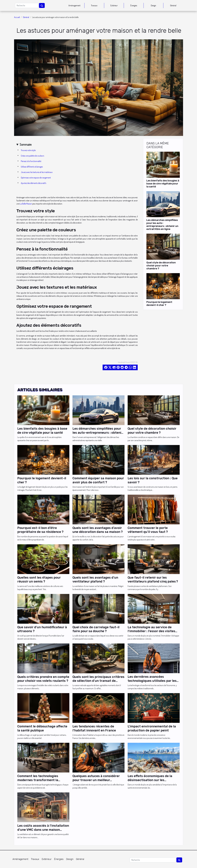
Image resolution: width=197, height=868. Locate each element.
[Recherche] (27, 5)
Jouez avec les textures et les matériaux (37, 172)
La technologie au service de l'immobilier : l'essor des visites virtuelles (151, 631)
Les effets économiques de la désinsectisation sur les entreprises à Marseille (150, 780)
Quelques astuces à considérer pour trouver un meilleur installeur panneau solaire (96, 780)
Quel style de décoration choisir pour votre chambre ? (161, 266)
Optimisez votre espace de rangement (36, 178)
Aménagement (74, 5)
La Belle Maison (26, 204)
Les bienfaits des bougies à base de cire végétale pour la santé (163, 184)
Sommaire (26, 144)
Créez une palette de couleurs (32, 156)
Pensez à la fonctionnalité (31, 161)
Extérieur (114, 5)
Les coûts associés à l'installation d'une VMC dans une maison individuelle (43, 830)
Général (173, 5)
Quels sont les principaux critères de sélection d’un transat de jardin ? (98, 681)
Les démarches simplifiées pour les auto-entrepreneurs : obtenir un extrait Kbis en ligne (162, 225)
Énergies (134, 5)
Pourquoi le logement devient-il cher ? (159, 303)
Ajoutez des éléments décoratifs (34, 183)
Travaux (94, 5)
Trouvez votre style (28, 150)
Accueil (17, 17)
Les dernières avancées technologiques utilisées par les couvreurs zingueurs (152, 681)
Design (153, 5)
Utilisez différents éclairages (32, 167)
